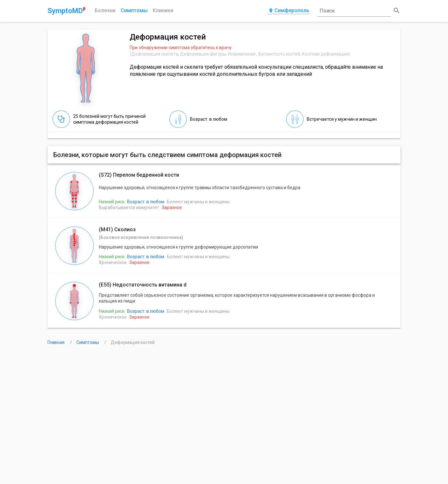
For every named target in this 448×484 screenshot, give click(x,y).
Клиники (163, 10)
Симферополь (289, 11)
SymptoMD (66, 11)
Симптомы (134, 10)
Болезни (105, 10)
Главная (56, 342)
